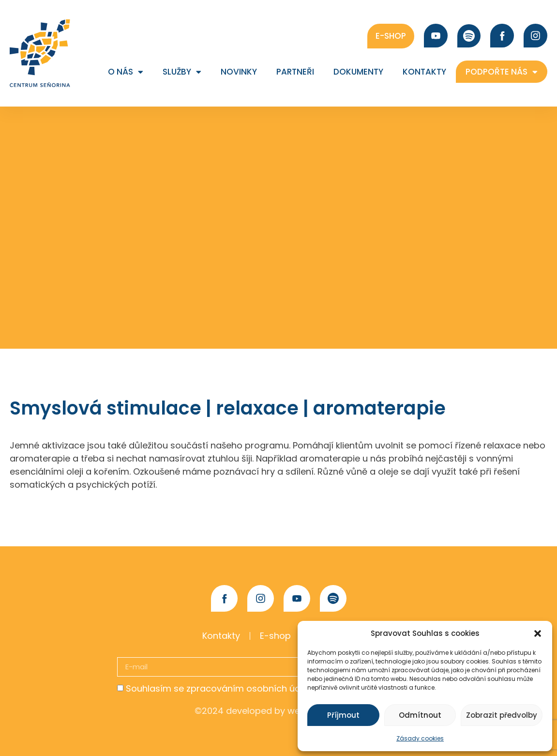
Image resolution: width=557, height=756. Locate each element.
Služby (182, 72)
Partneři (295, 72)
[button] (538, 633)
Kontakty (424, 72)
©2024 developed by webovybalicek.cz (279, 711)
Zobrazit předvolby (502, 715)
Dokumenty (358, 72)
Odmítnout (420, 715)
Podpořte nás (502, 72)
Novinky (239, 72)
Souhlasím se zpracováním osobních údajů (220, 688)
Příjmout (343, 715)
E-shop (275, 636)
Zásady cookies (420, 738)
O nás (126, 72)
